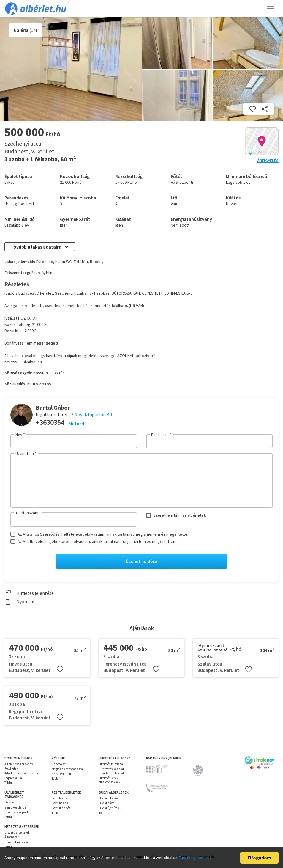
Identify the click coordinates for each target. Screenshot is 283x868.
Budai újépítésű (110, 808)
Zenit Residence (15, 807)
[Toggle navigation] (271, 9)
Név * (20, 435)
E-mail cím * (161, 435)
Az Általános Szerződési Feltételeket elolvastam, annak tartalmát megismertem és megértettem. (105, 534)
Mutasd (76, 424)
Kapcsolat (59, 764)
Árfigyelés (268, 161)
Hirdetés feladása (111, 764)
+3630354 (50, 422)
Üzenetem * (26, 453)
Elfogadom (259, 858)
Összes (10, 803)
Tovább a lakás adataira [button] (40, 247)
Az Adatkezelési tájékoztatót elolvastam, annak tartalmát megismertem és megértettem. (97, 541)
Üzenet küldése (141, 562)
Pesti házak (60, 803)
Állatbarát (12, 837)
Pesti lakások (61, 798)
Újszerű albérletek (17, 833)
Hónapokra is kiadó (18, 842)
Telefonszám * (28, 513)
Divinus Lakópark (17, 812)
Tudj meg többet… (196, 858)
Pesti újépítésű (62, 808)
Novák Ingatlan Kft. (94, 414)
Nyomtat (20, 602)
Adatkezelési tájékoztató (22, 773)
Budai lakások (109, 798)
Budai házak (108, 803)
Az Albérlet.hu (61, 774)
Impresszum (13, 778)
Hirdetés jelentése (29, 593)
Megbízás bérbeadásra (67, 769)
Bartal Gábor (53, 407)
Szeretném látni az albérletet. (180, 515)
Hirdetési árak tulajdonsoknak (110, 780)
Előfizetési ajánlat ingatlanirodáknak (112, 771)
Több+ (8, 783)
